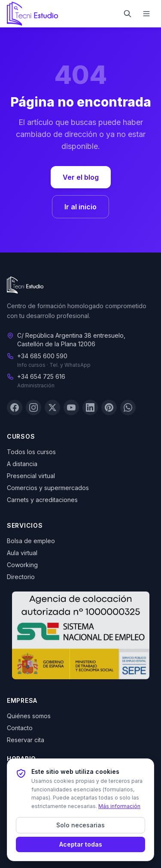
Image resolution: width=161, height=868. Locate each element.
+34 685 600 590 (42, 356)
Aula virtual (22, 553)
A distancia (22, 464)
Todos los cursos (31, 452)
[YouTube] (71, 407)
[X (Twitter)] (52, 407)
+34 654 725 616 (41, 376)
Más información (119, 806)
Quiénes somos (29, 716)
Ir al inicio (80, 207)
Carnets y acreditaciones (42, 500)
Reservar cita (26, 740)
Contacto (20, 728)
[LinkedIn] (90, 407)
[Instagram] (33, 407)
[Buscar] (128, 14)
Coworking (22, 565)
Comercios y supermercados (48, 488)
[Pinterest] (109, 407)
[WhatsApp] (128, 407)
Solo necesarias (80, 825)
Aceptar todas (81, 844)
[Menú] (146, 14)
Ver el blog (81, 177)
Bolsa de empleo (31, 541)
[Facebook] (15, 407)
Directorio (21, 577)
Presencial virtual (31, 476)
